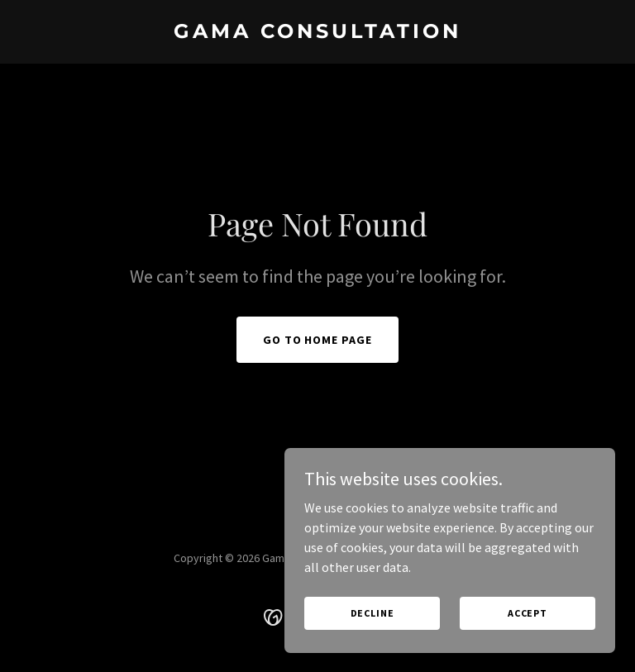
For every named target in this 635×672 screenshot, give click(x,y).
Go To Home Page (318, 340)
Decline (372, 613)
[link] (317, 33)
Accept (528, 613)
